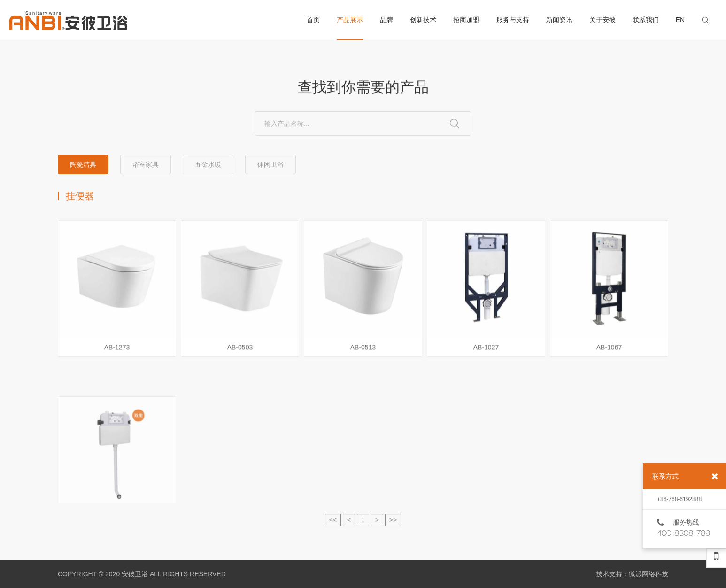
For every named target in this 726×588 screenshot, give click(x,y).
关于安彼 (602, 20)
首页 (313, 20)
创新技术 (423, 20)
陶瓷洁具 (83, 165)
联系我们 (646, 20)
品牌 (386, 20)
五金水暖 (208, 165)
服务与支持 (513, 20)
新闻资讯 (559, 20)
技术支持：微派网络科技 (632, 574)
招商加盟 (466, 20)
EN (680, 20)
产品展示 (350, 28)
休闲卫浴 (270, 165)
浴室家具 (146, 165)
